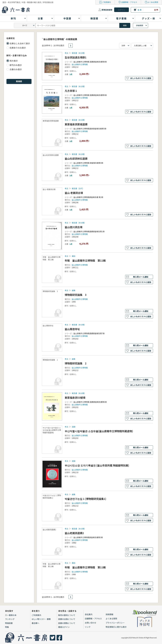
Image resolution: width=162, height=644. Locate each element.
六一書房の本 (11, 615)
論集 (74, 290)
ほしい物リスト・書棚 (41, 619)
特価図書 (9, 623)
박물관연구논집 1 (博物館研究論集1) (85, 499)
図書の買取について (67, 623)
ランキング (10, 619)
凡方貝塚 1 (71, 91)
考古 (66, 53)
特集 (7, 627)
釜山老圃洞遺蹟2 (74, 533)
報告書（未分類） (79, 53)
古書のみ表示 (16, 69)
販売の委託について (67, 615)
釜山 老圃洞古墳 (74, 193)
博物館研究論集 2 (76, 363)
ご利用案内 (106, 2)
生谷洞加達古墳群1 (76, 57)
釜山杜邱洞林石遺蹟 (76, 159)
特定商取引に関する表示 (116, 627)
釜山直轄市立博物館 (80, 64)
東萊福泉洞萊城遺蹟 (76, 124)
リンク (88, 627)
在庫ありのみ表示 (18, 48)
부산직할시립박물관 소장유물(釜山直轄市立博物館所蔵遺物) (99, 431)
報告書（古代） (78, 188)
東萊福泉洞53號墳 (75, 398)
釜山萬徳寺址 (72, 329)
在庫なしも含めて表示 (20, 43)
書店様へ (35, 623)
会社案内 (89, 614)
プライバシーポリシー (115, 623)
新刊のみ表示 (16, 65)
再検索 (19, 81)
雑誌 (74, 256)
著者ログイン (64, 627)
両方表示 (14, 61)
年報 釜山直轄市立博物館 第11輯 (85, 260)
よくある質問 (153, 2)
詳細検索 (140, 25)
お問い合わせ (90, 623)
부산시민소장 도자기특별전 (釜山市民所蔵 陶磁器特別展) (97, 465)
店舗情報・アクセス (129, 2)
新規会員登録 (107, 10)
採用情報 (109, 614)
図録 (74, 427)
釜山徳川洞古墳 (74, 227)
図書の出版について (67, 619)
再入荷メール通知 (141, 277)
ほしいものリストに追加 (141, 78)
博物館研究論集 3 (76, 295)
